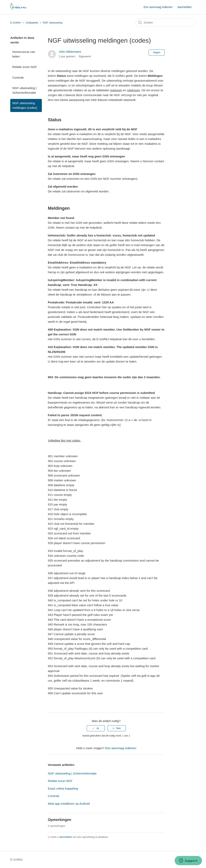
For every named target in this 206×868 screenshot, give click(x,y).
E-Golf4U (16, 23)
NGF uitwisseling (53, 23)
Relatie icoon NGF (25, 67)
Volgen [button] (157, 52)
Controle (18, 78)
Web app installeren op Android (69, 804)
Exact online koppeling (63, 788)
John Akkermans (70, 52)
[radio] (96, 728)
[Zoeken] (166, 23)
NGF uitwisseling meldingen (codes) (25, 105)
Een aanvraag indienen (158, 7)
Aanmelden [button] (185, 7)
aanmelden (66, 837)
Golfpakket (32, 23)
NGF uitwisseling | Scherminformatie (24, 90)
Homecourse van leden (24, 54)
